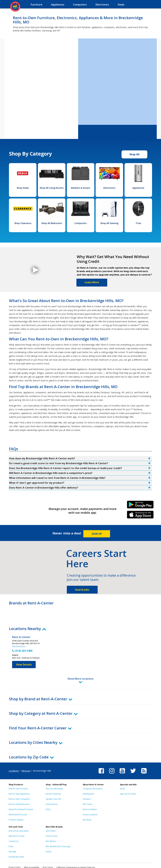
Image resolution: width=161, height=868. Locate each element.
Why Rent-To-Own (17, 822)
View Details (24, 665)
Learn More (92, 282)
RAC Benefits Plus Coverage (58, 833)
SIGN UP (97, 534)
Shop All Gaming (109, 223)
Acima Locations (90, 801)
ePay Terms (48, 853)
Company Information (93, 775)
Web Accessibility (32, 853)
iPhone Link (140, 516)
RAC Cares (87, 790)
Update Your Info (53, 785)
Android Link (140, 506)
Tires (138, 223)
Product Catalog (16, 806)
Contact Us (14, 827)
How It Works (52, 790)
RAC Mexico (51, 827)
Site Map (12, 838)
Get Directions (19, 646)
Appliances (138, 188)
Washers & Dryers (80, 188)
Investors (87, 785)
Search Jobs (82, 590)
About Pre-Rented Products (21, 796)
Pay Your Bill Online (54, 775)
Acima (49, 838)
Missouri (26, 757)
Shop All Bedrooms (52, 223)
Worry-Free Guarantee (19, 817)
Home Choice (52, 822)
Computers (80, 223)
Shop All (134, 154)
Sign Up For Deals (128, 780)
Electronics (109, 188)
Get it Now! (51, 817)
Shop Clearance (23, 223)
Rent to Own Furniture (18, 775)
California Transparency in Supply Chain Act (76, 853)
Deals (122, 775)
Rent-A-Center (21, 637)
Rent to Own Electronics (19, 790)
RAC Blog (87, 806)
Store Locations (90, 796)
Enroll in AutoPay (53, 780)
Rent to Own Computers (19, 785)
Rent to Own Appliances (19, 780)
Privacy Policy (15, 853)
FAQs (48, 796)
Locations (14, 757)
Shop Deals (23, 188)
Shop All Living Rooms (52, 188)
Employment (88, 780)
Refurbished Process (18, 801)
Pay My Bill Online (16, 843)
